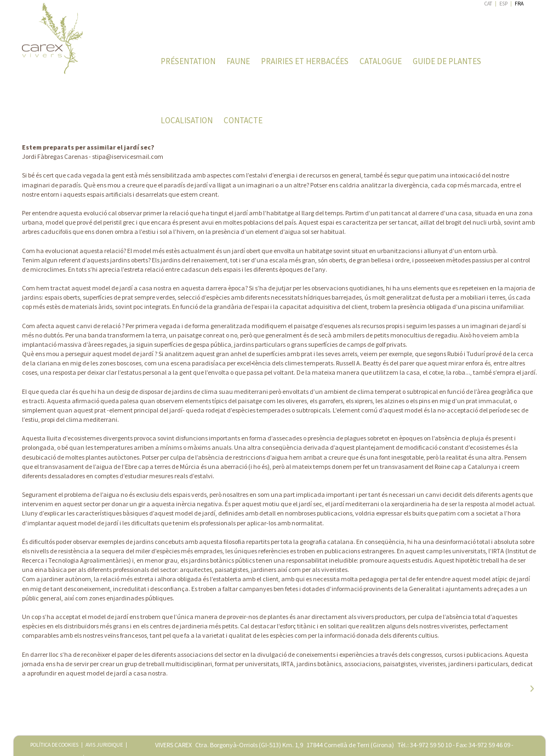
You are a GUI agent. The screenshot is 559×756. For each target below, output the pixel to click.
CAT (488, 4)
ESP (503, 4)
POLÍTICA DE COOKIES (54, 745)
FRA (519, 4)
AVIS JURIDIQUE (104, 745)
